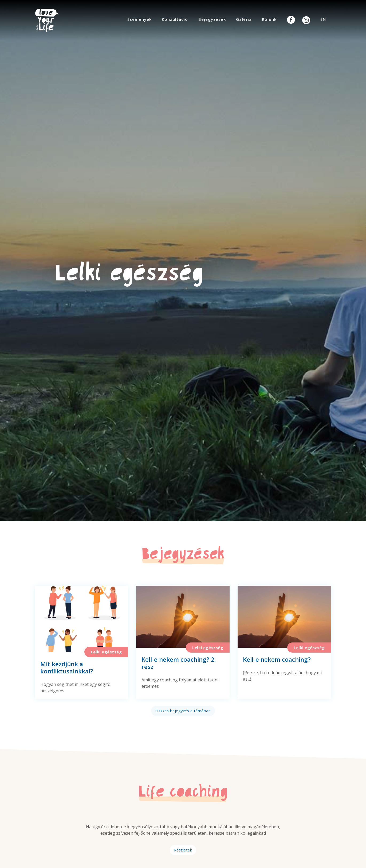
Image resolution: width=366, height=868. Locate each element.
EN (323, 19)
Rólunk (269, 19)
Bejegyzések (212, 19)
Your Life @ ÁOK (52, 20)
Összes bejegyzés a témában (183, 711)
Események (139, 19)
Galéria (244, 19)
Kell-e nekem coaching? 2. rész (179, 663)
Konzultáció (175, 19)
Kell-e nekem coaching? (277, 659)
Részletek (183, 850)
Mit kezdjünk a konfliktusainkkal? (67, 668)
